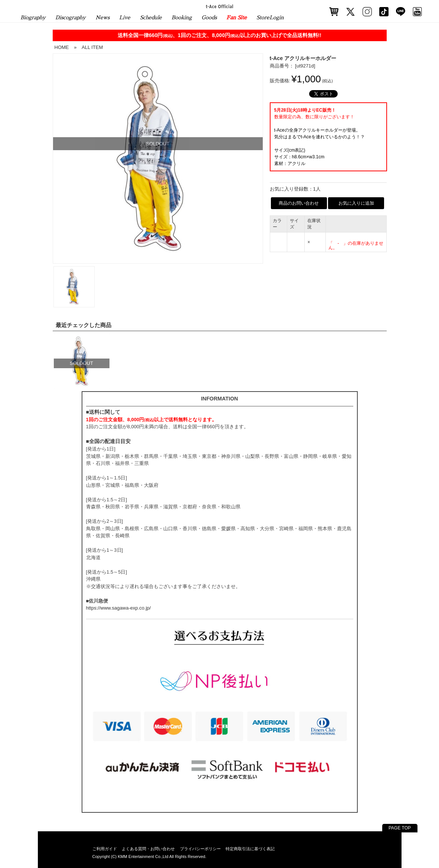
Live (125, 17)
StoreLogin (270, 17)
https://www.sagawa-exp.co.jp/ (119, 608)
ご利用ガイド (105, 849)
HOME (62, 47)
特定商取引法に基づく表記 (250, 849)
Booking (182, 17)
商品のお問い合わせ (299, 203)
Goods (209, 17)
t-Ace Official (219, 6)
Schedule (151, 17)
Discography (71, 17)
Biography (33, 17)
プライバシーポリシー (200, 849)
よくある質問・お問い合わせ (148, 849)
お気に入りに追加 (356, 203)
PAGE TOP (400, 828)
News (102, 17)
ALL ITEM (92, 47)
